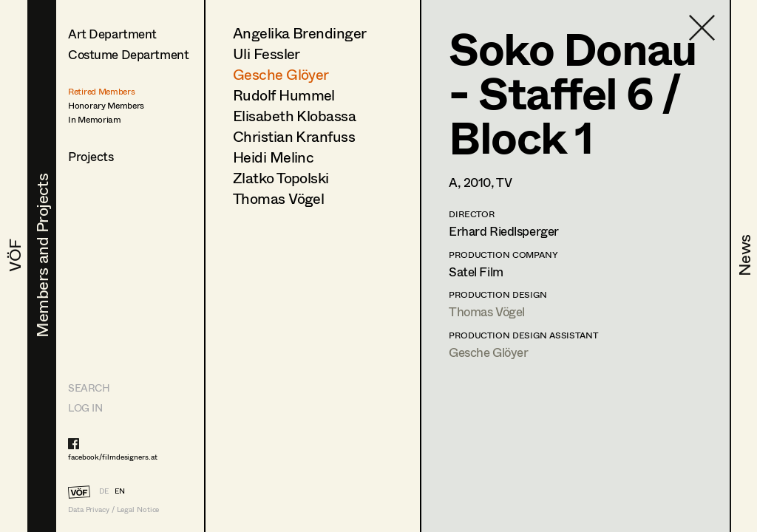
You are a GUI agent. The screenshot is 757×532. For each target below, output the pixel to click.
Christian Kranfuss (294, 136)
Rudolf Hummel (284, 95)
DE (104, 491)
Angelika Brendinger (300, 33)
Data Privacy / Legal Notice (113, 509)
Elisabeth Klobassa (294, 116)
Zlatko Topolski (281, 178)
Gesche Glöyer (281, 74)
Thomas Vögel (278, 198)
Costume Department (128, 54)
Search (89, 388)
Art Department (112, 34)
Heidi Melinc (273, 157)
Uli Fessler (267, 54)
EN (120, 491)
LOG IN (85, 407)
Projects (91, 156)
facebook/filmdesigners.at (113, 457)
